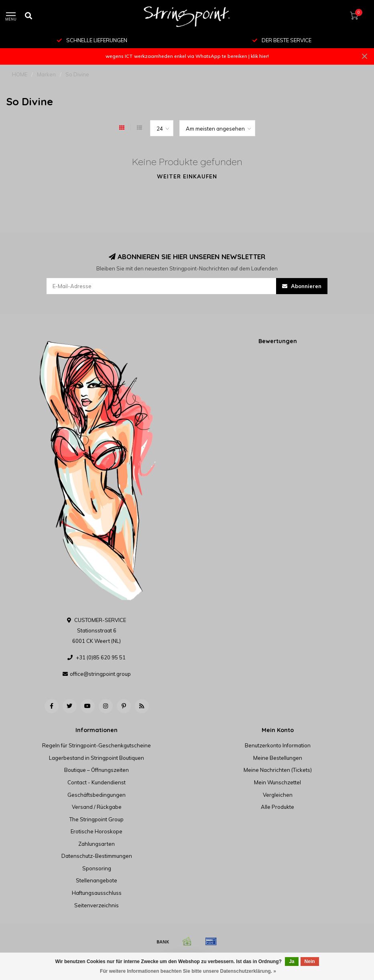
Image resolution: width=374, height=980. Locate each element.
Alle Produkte (277, 807)
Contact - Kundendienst (97, 782)
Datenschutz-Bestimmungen (97, 856)
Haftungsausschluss (97, 893)
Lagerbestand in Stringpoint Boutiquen (97, 758)
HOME (20, 74)
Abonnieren (302, 286)
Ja (292, 962)
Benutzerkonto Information (278, 745)
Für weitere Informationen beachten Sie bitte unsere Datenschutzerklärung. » (188, 971)
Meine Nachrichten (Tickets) (278, 770)
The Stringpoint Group (97, 819)
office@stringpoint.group (100, 674)
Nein (310, 962)
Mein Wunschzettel (277, 782)
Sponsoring (97, 868)
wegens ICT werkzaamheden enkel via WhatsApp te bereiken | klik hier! (187, 56)
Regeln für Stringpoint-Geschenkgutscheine (97, 745)
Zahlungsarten (97, 844)
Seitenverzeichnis (97, 905)
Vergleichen (278, 795)
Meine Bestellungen (278, 758)
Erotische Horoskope (97, 831)
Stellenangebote (97, 880)
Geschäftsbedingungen (97, 795)
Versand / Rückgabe (97, 807)
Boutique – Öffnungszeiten (97, 770)
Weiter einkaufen (187, 176)
